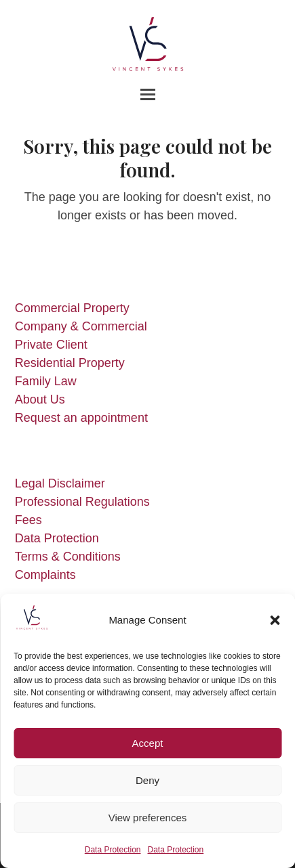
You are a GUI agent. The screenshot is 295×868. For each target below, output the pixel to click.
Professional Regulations (82, 502)
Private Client (51, 345)
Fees (28, 520)
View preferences (148, 818)
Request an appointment (81, 418)
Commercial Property (72, 308)
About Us (40, 399)
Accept (148, 743)
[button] (275, 620)
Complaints (45, 575)
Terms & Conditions (68, 557)
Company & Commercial (81, 326)
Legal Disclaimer (60, 483)
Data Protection (113, 850)
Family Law (46, 381)
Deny (147, 780)
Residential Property (70, 363)
